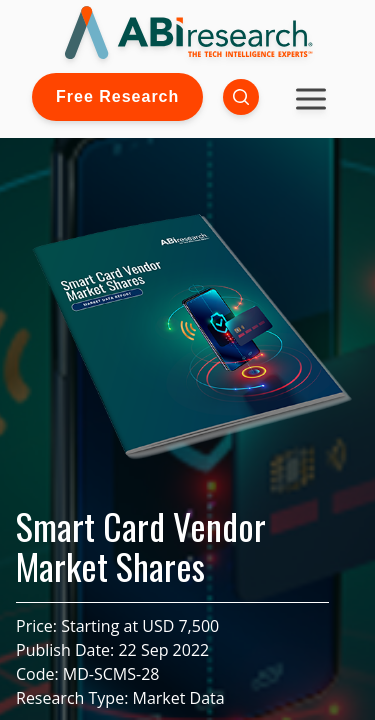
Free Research (117, 96)
